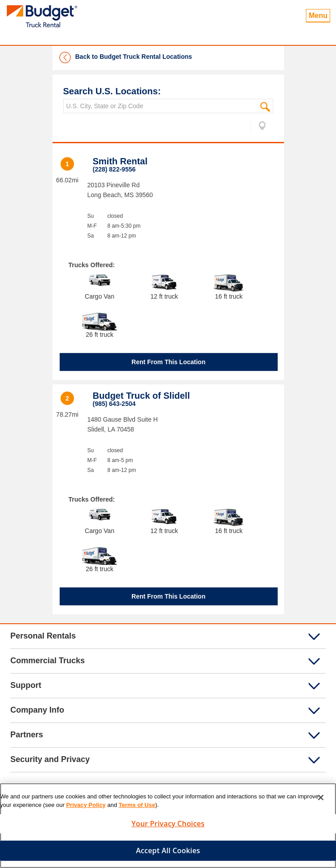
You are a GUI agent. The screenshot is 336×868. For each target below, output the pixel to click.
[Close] (321, 798)
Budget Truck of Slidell (142, 396)
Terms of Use (137, 805)
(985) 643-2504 (114, 404)
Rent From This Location (168, 362)
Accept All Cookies (168, 850)
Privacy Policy (86, 805)
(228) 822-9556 (114, 169)
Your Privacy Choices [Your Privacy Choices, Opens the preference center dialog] (168, 824)
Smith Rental (120, 161)
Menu (318, 15)
